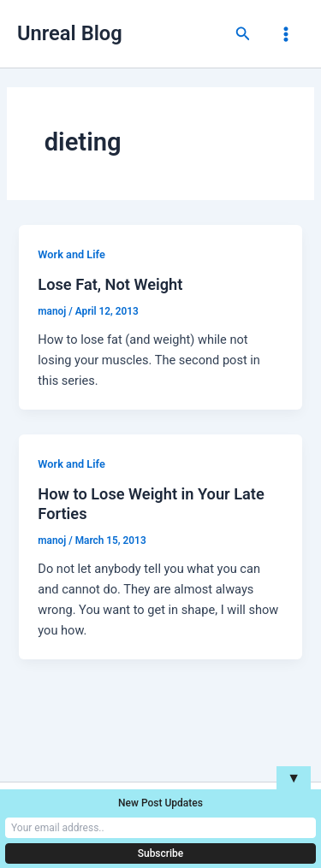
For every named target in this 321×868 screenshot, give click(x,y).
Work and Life (71, 254)
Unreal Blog (70, 33)
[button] (243, 34)
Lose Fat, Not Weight (110, 284)
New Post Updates (160, 803)
